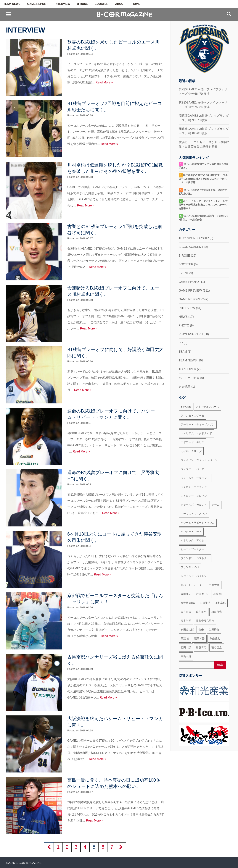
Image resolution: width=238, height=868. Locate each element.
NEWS (183, 317)
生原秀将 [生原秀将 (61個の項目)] (214, 630)
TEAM (183, 352)
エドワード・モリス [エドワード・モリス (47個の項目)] (192, 442)
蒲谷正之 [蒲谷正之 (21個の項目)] (217, 647)
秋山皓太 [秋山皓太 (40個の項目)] (215, 639)
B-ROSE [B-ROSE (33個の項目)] (186, 407)
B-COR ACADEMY (191, 247)
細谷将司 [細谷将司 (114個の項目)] (201, 647)
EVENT (184, 273)
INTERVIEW (62, 4)
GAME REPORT (38, 4)
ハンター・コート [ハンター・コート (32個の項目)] (191, 531)
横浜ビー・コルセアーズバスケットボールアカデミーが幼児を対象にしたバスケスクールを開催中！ (203, 205)
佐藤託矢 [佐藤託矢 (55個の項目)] (186, 594)
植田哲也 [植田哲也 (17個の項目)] (217, 612)
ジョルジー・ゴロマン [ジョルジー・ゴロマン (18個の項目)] (194, 496)
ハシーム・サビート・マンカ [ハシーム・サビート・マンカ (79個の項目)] (198, 523)
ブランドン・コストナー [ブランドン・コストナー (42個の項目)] (195, 558)
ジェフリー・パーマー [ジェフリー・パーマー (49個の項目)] (194, 469)
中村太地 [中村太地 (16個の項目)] (214, 585)
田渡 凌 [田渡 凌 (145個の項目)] (185, 639)
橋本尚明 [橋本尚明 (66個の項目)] (186, 621)
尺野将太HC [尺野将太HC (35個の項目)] (188, 603)
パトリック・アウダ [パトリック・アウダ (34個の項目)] (192, 540)
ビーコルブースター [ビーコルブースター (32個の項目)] (192, 549)
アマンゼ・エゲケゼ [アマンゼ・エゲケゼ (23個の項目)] (192, 416)
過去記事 (185, 387)
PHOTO (184, 325)
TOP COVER (187, 369)
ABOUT (120, 4)
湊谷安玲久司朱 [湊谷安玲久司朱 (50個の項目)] (205, 621)
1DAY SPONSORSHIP (194, 238)
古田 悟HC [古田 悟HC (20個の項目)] (202, 594)
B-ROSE (82, 4)
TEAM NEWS (12, 4)
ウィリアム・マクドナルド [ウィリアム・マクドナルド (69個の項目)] (196, 433)
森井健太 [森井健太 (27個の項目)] (186, 612)
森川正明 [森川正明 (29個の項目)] (201, 612)
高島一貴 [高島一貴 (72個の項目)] (186, 656)
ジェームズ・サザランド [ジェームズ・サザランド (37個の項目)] (195, 478)
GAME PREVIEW (190, 291)
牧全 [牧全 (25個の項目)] (201, 630)
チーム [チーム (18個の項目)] (216, 505)
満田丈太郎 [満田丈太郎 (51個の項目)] (187, 630)
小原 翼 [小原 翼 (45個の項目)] (218, 594)
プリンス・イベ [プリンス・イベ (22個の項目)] (190, 567)
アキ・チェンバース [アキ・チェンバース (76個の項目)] (207, 407)
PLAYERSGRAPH (191, 334)
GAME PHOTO (189, 282)
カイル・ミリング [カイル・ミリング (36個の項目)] (191, 451)
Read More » (104, 82)
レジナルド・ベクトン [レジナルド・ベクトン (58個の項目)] (194, 576)
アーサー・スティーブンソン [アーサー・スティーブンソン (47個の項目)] (198, 424)
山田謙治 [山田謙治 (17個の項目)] (205, 603)
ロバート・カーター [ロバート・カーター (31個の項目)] (192, 585)
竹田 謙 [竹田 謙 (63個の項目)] (186, 647)
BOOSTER (101, 4)
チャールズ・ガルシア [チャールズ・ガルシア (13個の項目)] (194, 505)
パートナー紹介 (189, 378)
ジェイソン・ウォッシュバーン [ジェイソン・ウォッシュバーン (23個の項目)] (199, 460)
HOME (136, 4)
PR (181, 343)
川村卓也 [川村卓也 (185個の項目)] (220, 603)
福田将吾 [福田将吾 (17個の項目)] (199, 639)
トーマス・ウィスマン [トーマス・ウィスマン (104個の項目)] (194, 514)
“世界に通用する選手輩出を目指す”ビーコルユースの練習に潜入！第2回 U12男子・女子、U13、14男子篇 (204, 179)
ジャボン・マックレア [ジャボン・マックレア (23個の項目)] (194, 487)
